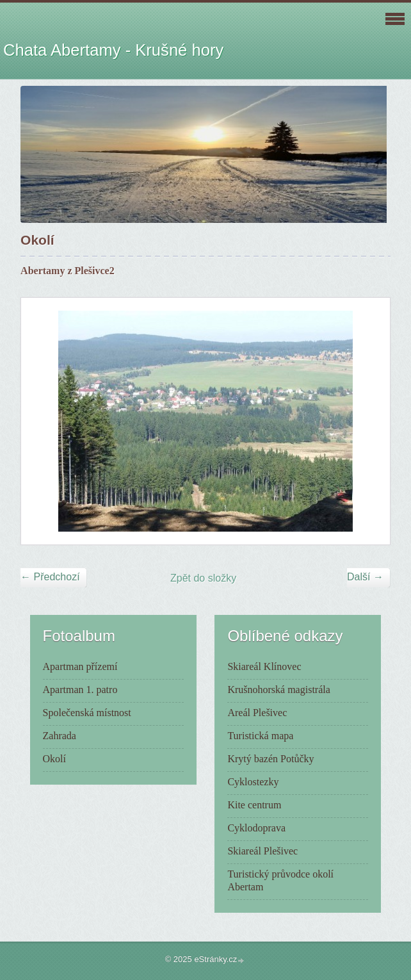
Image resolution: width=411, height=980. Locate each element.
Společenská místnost (87, 713)
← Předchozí (50, 577)
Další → (365, 577)
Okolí (54, 759)
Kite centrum (254, 805)
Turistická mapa (260, 736)
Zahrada (60, 736)
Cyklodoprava (256, 828)
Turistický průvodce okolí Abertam (280, 880)
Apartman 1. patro (80, 690)
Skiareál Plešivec (262, 851)
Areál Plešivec (257, 713)
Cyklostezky (253, 782)
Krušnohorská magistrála (278, 690)
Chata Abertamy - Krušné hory (113, 50)
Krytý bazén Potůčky (270, 759)
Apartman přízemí (80, 666)
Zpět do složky (203, 578)
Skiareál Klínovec (264, 666)
